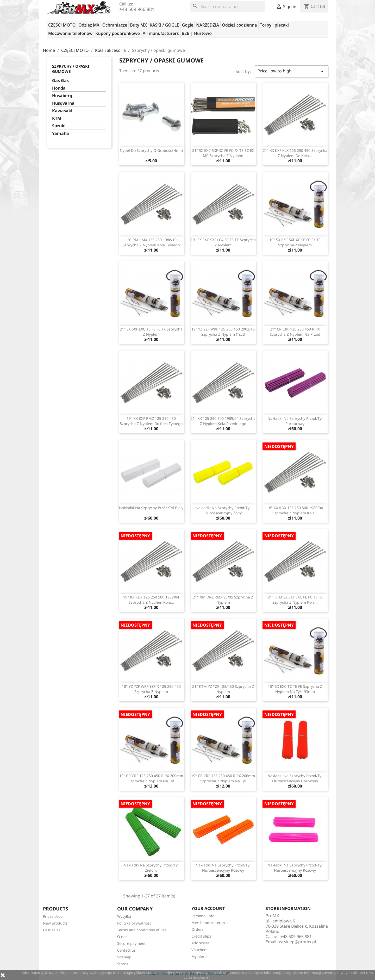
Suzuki (59, 126)
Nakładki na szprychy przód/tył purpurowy (295, 421)
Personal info (203, 916)
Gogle (187, 25)
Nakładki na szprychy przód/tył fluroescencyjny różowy (223, 868)
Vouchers (199, 950)
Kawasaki (62, 111)
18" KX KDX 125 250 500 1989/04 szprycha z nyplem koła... (295, 510)
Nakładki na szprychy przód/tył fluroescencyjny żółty (223, 510)
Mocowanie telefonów (70, 33)
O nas (122, 937)
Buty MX (138, 25)
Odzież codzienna (239, 25)
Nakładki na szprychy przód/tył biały (151, 508)
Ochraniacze (115, 25)
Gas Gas (60, 81)
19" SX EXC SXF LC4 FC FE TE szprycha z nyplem (223, 242)
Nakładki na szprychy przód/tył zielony (151, 868)
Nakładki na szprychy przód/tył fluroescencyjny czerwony (295, 778)
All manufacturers (161, 33)
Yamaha (61, 133)
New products (55, 923)
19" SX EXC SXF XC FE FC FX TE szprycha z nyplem (295, 242)
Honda (59, 88)
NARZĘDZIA (208, 25)
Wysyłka (124, 916)
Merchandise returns (210, 923)
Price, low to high (291, 71)
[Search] (228, 7)
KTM (57, 118)
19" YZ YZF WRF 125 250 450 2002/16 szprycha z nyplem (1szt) (223, 332)
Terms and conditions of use (142, 930)
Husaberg (62, 96)
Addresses (201, 943)
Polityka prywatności (135, 923)
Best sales (52, 930)
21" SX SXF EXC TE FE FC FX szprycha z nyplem (151, 332)
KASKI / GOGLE (164, 25)
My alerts (199, 956)
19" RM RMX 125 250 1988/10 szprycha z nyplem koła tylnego (151, 242)
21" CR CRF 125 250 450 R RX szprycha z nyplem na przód (295, 332)
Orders (198, 929)
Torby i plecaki (274, 25)
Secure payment (131, 943)
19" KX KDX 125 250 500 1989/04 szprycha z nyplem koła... (151, 600)
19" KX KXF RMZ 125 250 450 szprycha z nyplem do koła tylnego (151, 421)
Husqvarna (63, 103)
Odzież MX (89, 25)
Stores (123, 964)
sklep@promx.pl (300, 942)
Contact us (126, 950)
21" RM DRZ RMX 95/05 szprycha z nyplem (223, 600)
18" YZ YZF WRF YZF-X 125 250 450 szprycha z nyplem (151, 689)
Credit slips (201, 936)
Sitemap (124, 957)
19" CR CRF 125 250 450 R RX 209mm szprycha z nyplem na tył (151, 778)
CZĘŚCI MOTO (62, 25)
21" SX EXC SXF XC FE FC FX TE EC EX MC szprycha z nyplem (223, 153)
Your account (208, 908)
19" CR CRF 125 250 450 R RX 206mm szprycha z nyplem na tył (223, 778)
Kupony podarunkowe (117, 33)
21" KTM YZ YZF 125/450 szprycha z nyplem (223, 689)
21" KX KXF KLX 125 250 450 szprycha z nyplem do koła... (295, 153)
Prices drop (53, 916)
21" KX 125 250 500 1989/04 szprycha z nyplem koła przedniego (223, 421)
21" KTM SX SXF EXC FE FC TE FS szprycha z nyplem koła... (295, 600)
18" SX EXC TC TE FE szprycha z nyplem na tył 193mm (295, 689)
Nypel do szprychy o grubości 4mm (151, 150)
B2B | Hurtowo (197, 33)
